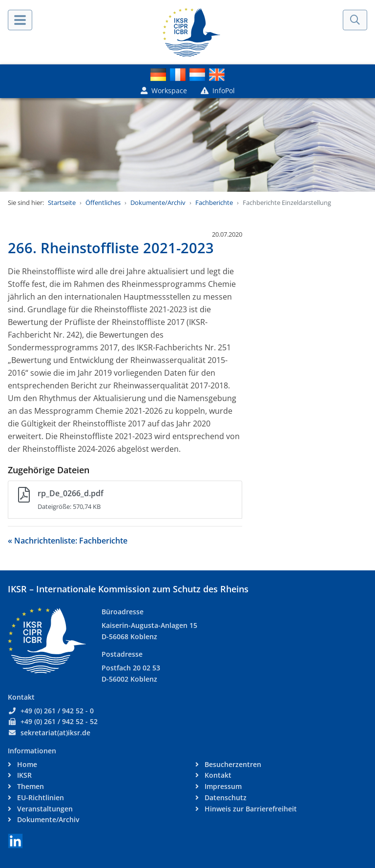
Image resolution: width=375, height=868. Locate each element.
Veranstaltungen (44, 809)
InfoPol (218, 91)
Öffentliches (103, 202)
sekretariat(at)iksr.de (55, 733)
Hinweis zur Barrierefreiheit (250, 809)
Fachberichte (214, 202)
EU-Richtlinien (40, 797)
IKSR (23, 775)
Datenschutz (225, 797)
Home (26, 764)
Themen (30, 786)
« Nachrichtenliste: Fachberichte (68, 541)
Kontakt (217, 775)
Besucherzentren (232, 764)
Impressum (222, 786)
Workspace (164, 91)
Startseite (62, 202)
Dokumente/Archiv (158, 202)
